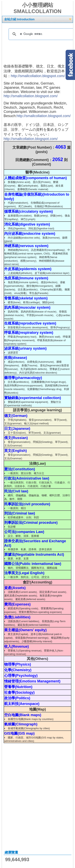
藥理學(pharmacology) (23, 378)
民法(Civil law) (16, 491)
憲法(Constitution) (20, 469)
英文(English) (15, 451)
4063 (60, 147)
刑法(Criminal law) (20, 513)
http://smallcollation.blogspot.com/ (38, 76)
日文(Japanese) (17, 429)
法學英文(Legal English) (24, 573)
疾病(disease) (16, 358)
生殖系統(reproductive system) (30, 323)
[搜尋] (40, 34)
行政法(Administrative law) (27, 478)
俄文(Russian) (16, 438)
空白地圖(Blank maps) (23, 715)
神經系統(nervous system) (26, 246)
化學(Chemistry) (18, 670)
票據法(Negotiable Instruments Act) (34, 554)
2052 (58, 159)
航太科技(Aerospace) (22, 704)
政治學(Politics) (17, 698)
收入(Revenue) (16, 646)
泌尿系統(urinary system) (25, 348)
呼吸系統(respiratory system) (29, 333)
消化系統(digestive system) (27, 224)
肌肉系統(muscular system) (27, 307)
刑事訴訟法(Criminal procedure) (31, 523)
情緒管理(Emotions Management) (32, 681)
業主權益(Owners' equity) (25, 630)
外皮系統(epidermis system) (28, 269)
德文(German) (16, 416)
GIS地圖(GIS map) (19, 733)
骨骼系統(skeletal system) (26, 298)
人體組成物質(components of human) (35, 178)
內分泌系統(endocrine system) (30, 234)
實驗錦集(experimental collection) (33, 398)
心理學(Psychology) (21, 676)
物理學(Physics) (18, 664)
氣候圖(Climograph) (21, 724)
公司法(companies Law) (24, 532)
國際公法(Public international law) (33, 564)
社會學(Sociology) (19, 692)
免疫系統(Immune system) (26, 278)
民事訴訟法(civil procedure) (27, 504)
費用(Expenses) (17, 604)
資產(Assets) (15, 588)
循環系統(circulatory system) (28, 211)
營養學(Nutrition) (18, 687)
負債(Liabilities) (17, 617)
